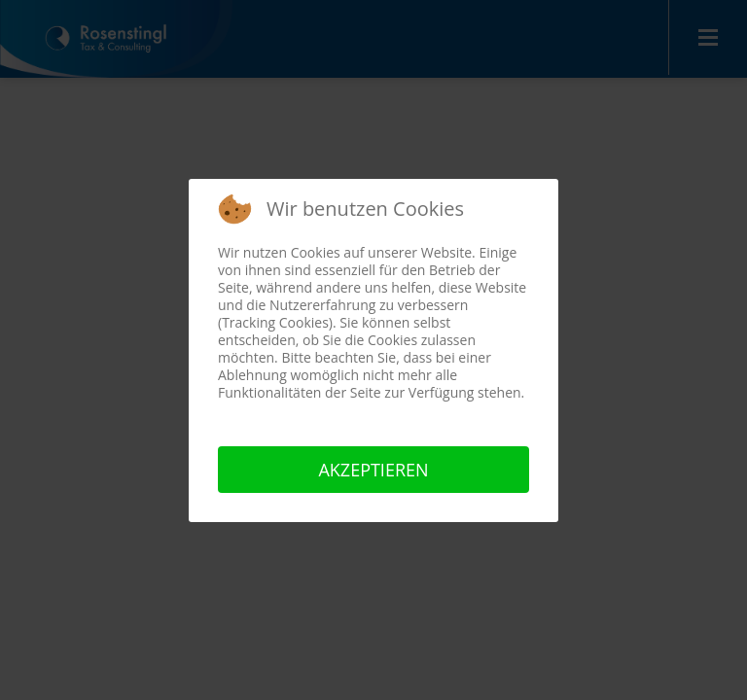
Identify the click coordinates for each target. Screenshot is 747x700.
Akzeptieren (373, 470)
